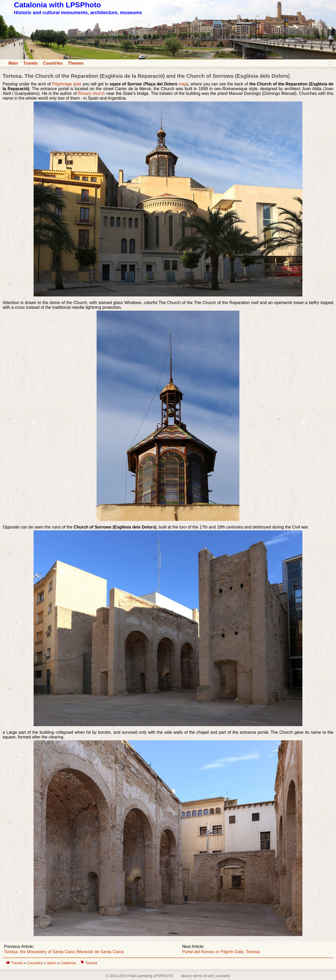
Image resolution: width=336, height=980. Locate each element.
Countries (53, 63)
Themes (76, 63)
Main (13, 63)
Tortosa (91, 963)
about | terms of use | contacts (205, 976)
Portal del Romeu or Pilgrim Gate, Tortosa (221, 952)
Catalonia (69, 963)
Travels (30, 63)
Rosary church (91, 93)
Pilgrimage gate (67, 84)
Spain (52, 963)
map (183, 84)
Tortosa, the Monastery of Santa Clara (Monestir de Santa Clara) (64, 952)
